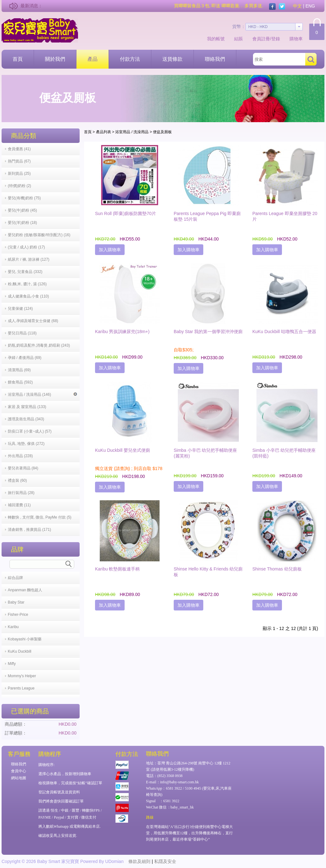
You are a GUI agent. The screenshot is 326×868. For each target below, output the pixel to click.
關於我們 (55, 59)
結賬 (239, 39)
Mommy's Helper (22, 676)
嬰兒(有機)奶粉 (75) (24, 198)
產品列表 (104, 132)
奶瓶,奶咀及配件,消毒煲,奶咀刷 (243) (39, 345)
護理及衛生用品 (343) (26, 419)
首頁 (18, 59)
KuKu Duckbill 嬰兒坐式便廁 (123, 450)
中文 (297, 6)
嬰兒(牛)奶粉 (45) (22, 210)
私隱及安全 (165, 861)
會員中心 (19, 771)
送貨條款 (172, 59)
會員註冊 (261, 39)
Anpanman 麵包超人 (25, 590)
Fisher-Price (18, 615)
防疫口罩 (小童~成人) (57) (30, 431)
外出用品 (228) (20, 456)
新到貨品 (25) (19, 173)
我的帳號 (216, 39)
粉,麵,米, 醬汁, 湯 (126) (27, 284)
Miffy (12, 664)
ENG (310, 6)
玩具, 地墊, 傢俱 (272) (26, 444)
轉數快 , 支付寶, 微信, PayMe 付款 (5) (40, 517)
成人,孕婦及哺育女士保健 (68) (33, 321)
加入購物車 (110, 250)
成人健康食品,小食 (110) (28, 296)
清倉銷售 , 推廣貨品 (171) (29, 530)
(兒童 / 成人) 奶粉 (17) (26, 247)
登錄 (276, 39)
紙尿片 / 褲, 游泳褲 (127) (29, 259)
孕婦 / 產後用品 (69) (25, 358)
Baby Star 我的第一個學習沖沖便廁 (208, 332)
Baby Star (16, 602)
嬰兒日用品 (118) (22, 333)
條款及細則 (139, 861)
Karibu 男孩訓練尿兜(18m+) (122, 332)
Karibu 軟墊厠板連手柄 (117, 569)
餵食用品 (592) (20, 382)
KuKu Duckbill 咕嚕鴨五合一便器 (284, 332)
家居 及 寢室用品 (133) (27, 407)
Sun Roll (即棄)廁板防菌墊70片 (126, 213)
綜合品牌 (15, 578)
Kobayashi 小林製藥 (25, 639)
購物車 (296, 39)
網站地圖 (19, 778)
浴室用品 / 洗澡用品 (132, 132)
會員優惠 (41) (19, 149)
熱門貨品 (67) (19, 161)
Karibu (13, 627)
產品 (93, 59)
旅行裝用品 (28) (21, 493)
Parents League (21, 688)
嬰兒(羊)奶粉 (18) (22, 223)
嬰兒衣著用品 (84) (23, 468)
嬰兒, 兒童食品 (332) (25, 272)
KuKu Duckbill (20, 651)
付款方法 (130, 59)
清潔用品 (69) (19, 370)
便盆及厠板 (162, 132)
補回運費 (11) (19, 505)
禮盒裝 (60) (17, 480)
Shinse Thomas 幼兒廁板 (277, 569)
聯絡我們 (215, 59)
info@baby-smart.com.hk (180, 782)
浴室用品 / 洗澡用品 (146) (42, 394)
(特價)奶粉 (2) (20, 186)
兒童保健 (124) (20, 309)
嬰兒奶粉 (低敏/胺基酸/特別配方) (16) (39, 235)
